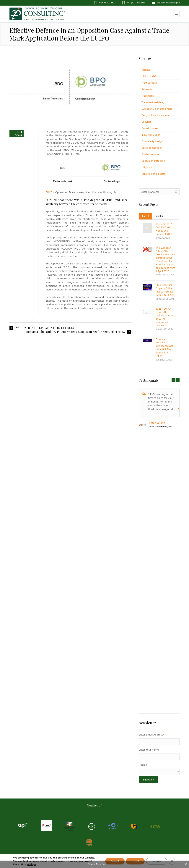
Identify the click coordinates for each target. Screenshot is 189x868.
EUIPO (49, 192)
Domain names (150, 128)
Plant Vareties (149, 83)
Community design (152, 141)
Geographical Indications (155, 115)
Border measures (151, 154)
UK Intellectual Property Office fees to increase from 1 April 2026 (165, 290)
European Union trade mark (157, 109)
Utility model (149, 76)
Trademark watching (153, 102)
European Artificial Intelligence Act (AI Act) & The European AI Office (164, 348)
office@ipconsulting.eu (168, 3)
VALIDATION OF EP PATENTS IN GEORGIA (45, 328)
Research (147, 89)
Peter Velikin (157, 423)
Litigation (147, 167)
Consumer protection (153, 161)
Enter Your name (149, 750)
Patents (146, 70)
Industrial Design (151, 135)
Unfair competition (152, 148)
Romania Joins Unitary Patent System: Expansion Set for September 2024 (75, 332)
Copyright (147, 122)
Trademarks (148, 96)
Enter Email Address (151, 735)
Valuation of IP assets (153, 174)
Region (143, 765)
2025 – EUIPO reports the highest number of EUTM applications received (164, 317)
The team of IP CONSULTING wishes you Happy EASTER (164, 229)
